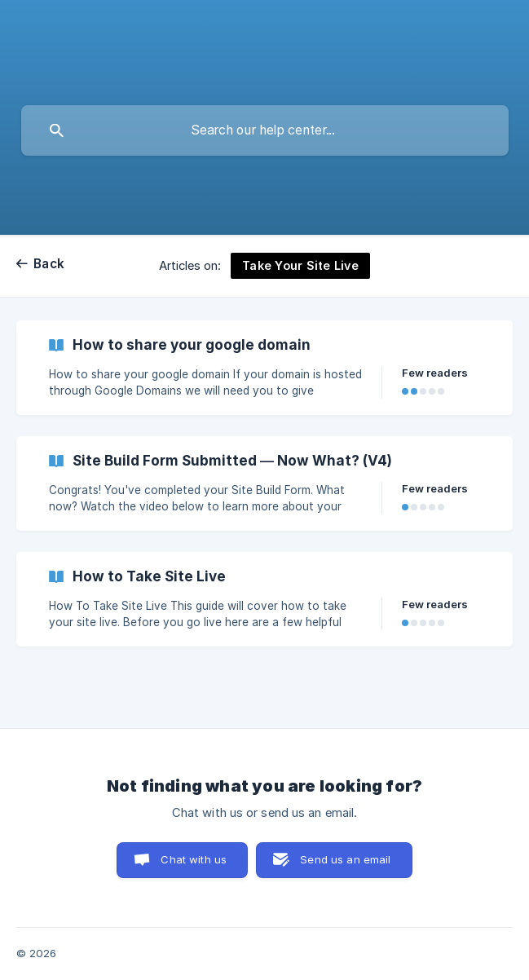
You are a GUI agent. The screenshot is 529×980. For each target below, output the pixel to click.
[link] (264, 368)
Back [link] (49, 264)
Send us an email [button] (345, 859)
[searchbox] (265, 130)
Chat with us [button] (194, 859)
